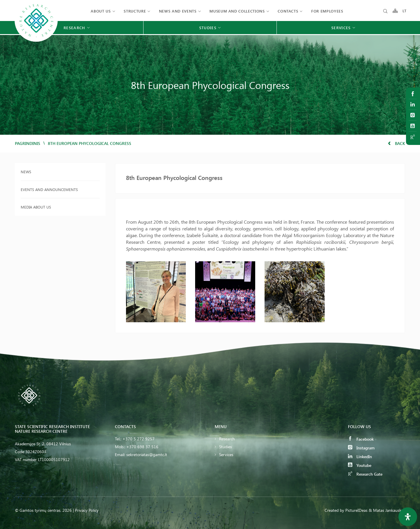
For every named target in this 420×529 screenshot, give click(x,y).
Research (227, 439)
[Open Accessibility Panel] (408, 517)
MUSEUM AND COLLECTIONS (237, 11)
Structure (135, 11)
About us (101, 11)
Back (397, 143)
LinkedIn (360, 457)
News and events (178, 11)
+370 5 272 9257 (139, 439)
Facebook (361, 439)
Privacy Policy (87, 510)
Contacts (288, 11)
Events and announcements (49, 189)
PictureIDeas (356, 510)
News (26, 172)
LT (405, 11)
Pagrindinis (28, 143)
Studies (225, 447)
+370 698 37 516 (142, 447)
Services (226, 454)
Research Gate (365, 474)
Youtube (360, 465)
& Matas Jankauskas (387, 510)
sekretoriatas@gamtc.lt (147, 454)
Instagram (361, 448)
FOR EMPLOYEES (327, 11)
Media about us (36, 207)
